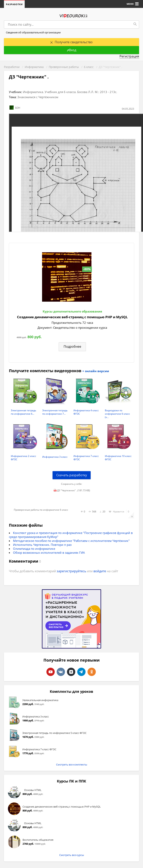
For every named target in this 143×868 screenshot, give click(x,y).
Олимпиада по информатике (34, 549)
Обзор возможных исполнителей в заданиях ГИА (49, 553)
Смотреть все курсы (72, 855)
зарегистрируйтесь (71, 571)
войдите (100, 571)
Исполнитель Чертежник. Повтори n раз (42, 545)
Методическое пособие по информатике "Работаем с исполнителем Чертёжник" (71, 541)
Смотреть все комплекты (72, 764)
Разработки (14, 4)
